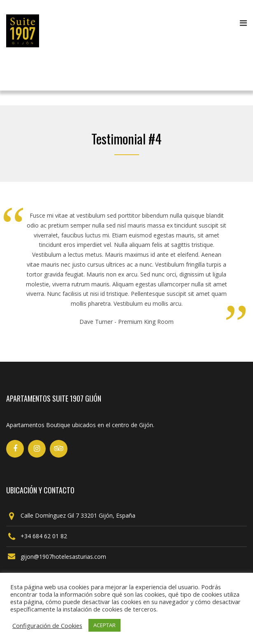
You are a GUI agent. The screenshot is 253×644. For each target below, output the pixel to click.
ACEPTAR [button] (104, 625)
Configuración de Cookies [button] (47, 625)
